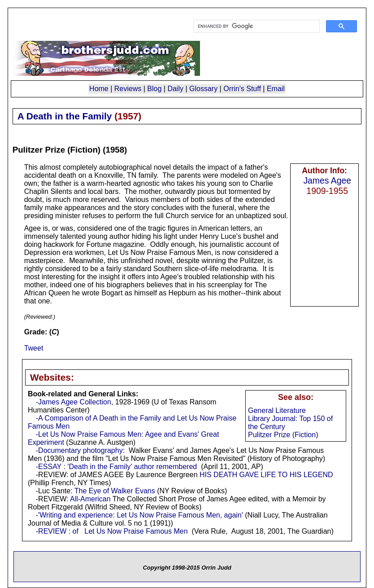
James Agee (327, 180)
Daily (175, 89)
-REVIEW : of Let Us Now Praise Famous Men (112, 531)
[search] (256, 26)
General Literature (277, 410)
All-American (90, 499)
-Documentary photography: (80, 450)
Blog (154, 89)
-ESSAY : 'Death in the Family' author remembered (116, 467)
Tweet (34, 348)
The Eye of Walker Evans (115, 491)
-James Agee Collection (74, 402)
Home (99, 89)
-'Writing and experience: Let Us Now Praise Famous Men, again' (139, 515)
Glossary (203, 89)
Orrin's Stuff (242, 89)
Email (276, 89)
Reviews (128, 89)
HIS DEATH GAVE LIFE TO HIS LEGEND (266, 475)
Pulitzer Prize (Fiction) (283, 435)
